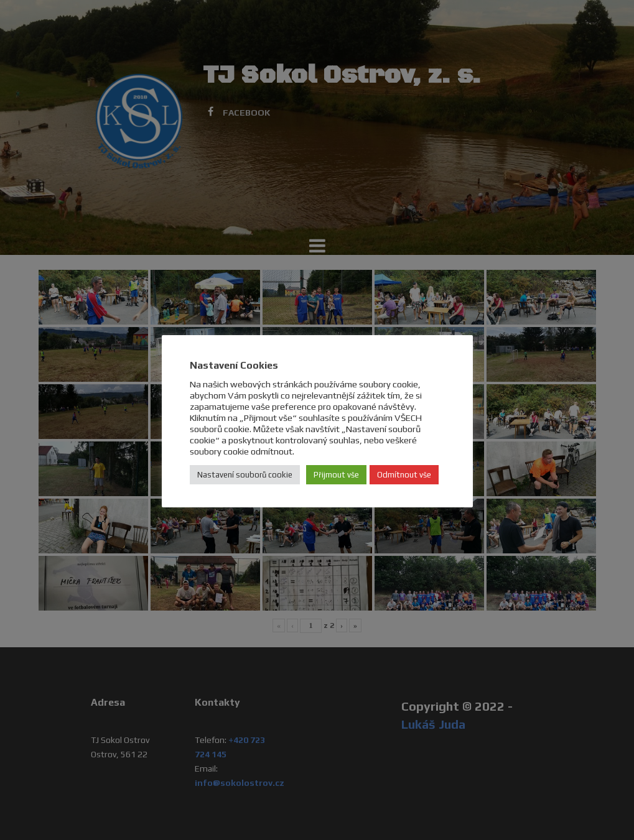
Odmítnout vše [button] (404, 475)
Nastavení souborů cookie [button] (245, 475)
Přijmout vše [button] (336, 475)
